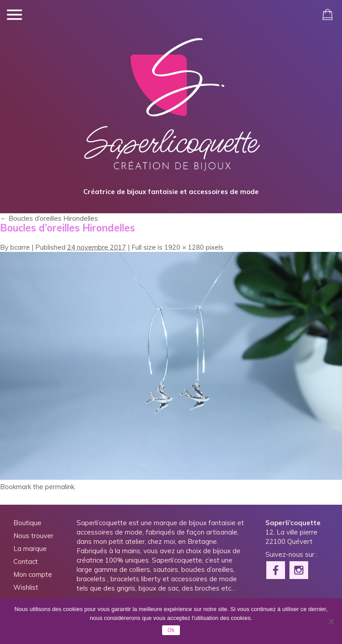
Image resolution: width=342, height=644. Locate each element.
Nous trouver (33, 536)
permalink (60, 487)
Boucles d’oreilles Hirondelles (49, 218)
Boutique (27, 523)
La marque (30, 549)
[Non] (331, 621)
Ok (171, 630)
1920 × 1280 (184, 247)
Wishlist (26, 587)
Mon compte (33, 574)
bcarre (20, 247)
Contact (26, 561)
